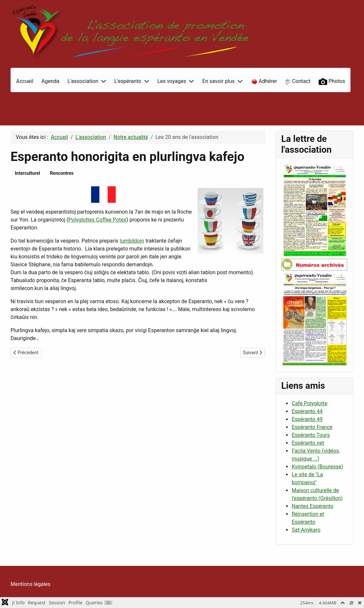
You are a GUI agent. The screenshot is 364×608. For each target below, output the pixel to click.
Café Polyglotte (309, 403)
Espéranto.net (308, 443)
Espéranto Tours (311, 435)
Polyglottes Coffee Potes (97, 220)
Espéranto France (312, 427)
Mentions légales (30, 584)
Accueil (25, 81)
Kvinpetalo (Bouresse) (317, 467)
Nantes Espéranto (313, 506)
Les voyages (172, 81)
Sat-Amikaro (306, 530)
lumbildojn (132, 241)
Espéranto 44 (307, 411)
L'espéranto (128, 81)
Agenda (50, 81)
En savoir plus (218, 81)
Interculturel (27, 173)
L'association (83, 81)
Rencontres (62, 173)
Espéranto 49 (307, 419)
